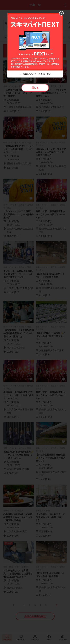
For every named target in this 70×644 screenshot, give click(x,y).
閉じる (35, 88)
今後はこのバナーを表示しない (36, 74)
